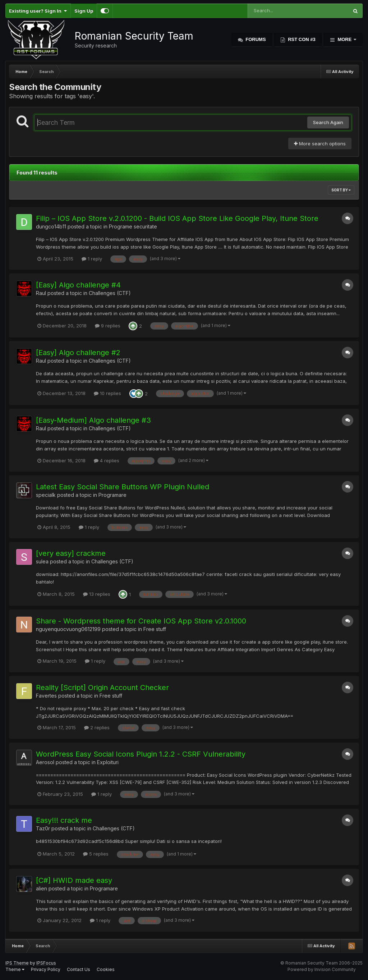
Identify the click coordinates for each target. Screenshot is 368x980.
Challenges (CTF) (110, 293)
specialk (46, 495)
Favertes (46, 696)
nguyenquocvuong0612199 (68, 629)
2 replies (97, 727)
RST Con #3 (301, 39)
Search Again (328, 122)
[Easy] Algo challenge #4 (78, 285)
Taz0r (43, 828)
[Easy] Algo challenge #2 (78, 353)
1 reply (92, 259)
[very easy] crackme (71, 553)
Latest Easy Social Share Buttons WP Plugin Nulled (123, 487)
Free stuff (155, 629)
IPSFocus (46, 963)
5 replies (96, 854)
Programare (112, 495)
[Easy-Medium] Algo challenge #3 (93, 420)
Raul (41, 293)
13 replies (97, 594)
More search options (320, 144)
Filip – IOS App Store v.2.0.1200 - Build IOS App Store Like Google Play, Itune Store (177, 218)
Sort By (341, 190)
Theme (15, 969)
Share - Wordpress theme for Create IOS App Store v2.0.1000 (141, 621)
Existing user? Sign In (38, 11)
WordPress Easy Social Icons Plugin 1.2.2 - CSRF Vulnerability (141, 754)
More (345, 39)
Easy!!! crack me (64, 820)
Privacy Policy (46, 969)
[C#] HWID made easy (74, 880)
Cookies (106, 969)
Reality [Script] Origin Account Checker (102, 688)
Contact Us (79, 969)
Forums (255, 39)
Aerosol (45, 762)
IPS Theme (17, 963)
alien (42, 888)
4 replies (107, 460)
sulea (42, 561)
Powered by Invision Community (322, 969)
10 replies (107, 393)
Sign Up (84, 11)
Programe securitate (133, 226)
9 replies (108, 326)
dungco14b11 (51, 226)
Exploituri (108, 762)
